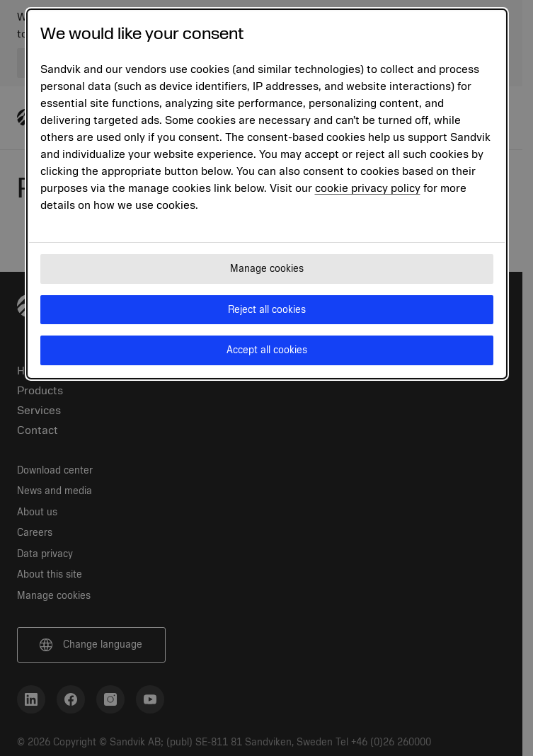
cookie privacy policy (368, 188)
